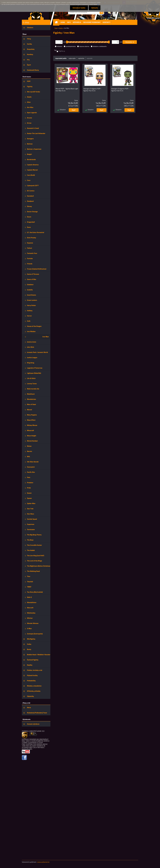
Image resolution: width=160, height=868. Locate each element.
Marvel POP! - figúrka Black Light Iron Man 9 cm (67, 90)
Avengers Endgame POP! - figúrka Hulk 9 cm (120, 90)
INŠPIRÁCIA (77, 22)
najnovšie (90, 58)
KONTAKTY (107, 22)
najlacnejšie (72, 58)
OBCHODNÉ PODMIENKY (92, 22)
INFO (69, 22)
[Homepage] (57, 22)
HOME (63, 22)
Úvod (56, 28)
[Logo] (36, 15)
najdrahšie (81, 58)
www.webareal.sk (43, 862)
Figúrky (61, 28)
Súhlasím (95, 8)
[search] (101, 12)
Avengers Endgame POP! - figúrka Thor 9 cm (92, 90)
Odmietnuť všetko (79, 8)
